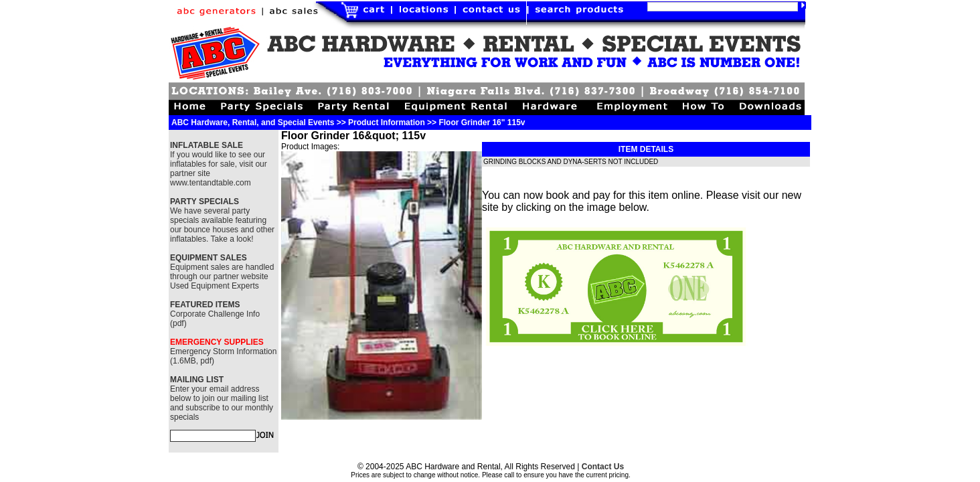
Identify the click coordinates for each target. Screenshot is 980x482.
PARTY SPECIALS (205, 202)
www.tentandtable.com (211, 183)
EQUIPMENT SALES (209, 258)
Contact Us (603, 467)
